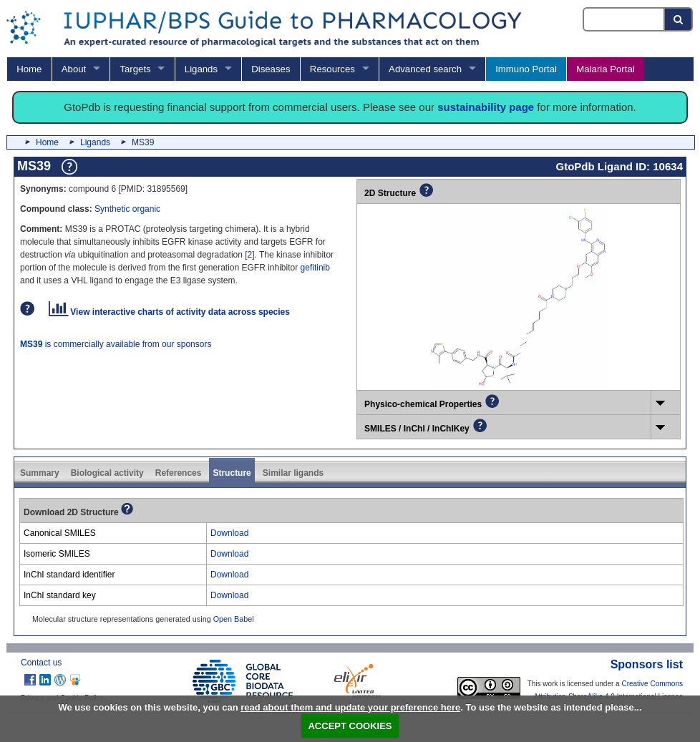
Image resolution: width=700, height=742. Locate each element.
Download (229, 533)
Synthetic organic (127, 209)
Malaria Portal (605, 69)
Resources (332, 69)
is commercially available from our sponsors (116, 344)
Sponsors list (647, 664)
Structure (232, 473)
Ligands (201, 69)
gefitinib (315, 268)
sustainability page (486, 107)
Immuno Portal (526, 69)
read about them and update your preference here (350, 707)
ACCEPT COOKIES (350, 726)
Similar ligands (293, 473)
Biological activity (107, 473)
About (74, 69)
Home (29, 69)
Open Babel (234, 619)
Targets (135, 69)
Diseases (271, 69)
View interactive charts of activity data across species (169, 312)
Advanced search (425, 69)
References (179, 473)
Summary (40, 473)
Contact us (41, 663)
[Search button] (679, 19)
